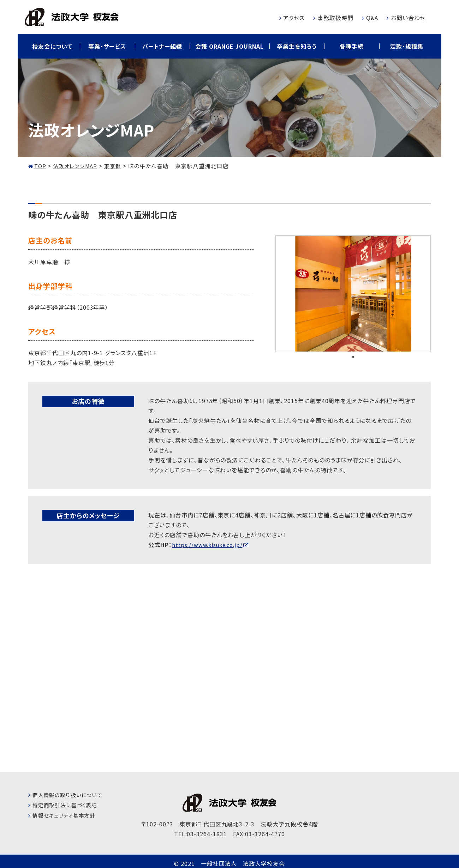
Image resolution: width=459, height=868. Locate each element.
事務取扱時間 (335, 18)
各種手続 (352, 46)
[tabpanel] (353, 294)
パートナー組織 (162, 46)
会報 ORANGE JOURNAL (229, 46)
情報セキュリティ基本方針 (66, 815)
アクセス (294, 18)
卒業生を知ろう (297, 46)
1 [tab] (353, 357)
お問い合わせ (408, 18)
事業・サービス (107, 46)
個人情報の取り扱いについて (70, 794)
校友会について (52, 46)
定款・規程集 (407, 46)
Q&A (372, 18)
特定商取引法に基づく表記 (67, 805)
